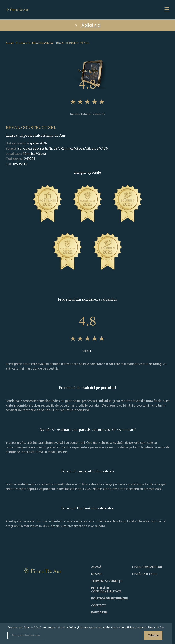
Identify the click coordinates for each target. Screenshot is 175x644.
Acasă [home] (10, 43)
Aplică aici (87, 25)
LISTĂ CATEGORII (145, 574)
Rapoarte (99, 613)
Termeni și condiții (107, 581)
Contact (99, 606)
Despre (97, 574)
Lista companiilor (147, 567)
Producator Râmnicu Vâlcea (34, 43)
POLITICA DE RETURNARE (110, 599)
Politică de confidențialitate (106, 590)
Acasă (96, 567)
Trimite (153, 636)
